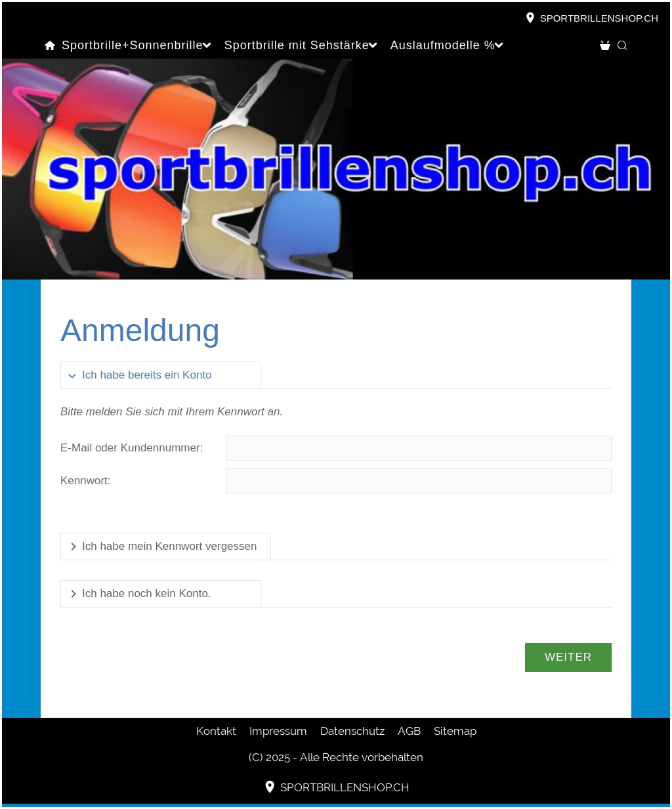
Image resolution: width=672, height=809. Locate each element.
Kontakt (216, 731)
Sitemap (455, 731)
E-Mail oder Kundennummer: (132, 448)
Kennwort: (86, 481)
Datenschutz (352, 731)
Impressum (278, 731)
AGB (409, 731)
